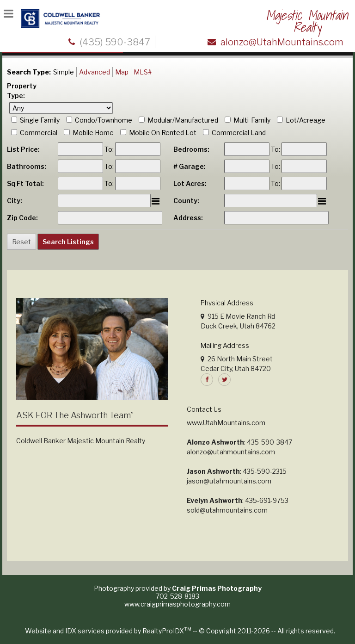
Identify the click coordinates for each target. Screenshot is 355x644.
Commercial (39, 133)
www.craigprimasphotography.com (177, 604)
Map (122, 72)
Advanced (95, 72)
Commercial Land (239, 133)
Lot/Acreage (306, 120)
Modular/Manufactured (183, 120)
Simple (64, 72)
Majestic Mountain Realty (307, 21)
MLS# (143, 72)
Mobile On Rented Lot (163, 133)
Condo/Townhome (104, 120)
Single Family (40, 120)
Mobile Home (93, 133)
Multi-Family (252, 120)
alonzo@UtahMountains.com (282, 42)
